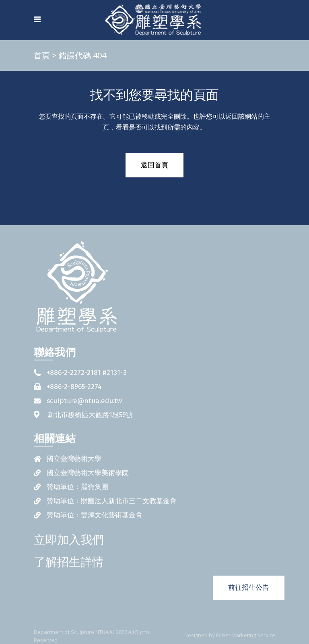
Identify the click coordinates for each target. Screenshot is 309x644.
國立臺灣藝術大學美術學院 (88, 473)
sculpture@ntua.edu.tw (84, 401)
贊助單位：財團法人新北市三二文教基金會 (112, 501)
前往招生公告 (249, 587)
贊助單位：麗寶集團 (77, 487)
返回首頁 (154, 165)
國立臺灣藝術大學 (74, 459)
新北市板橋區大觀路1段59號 (90, 415)
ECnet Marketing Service (246, 635)
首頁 (42, 55)
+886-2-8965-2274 (74, 387)
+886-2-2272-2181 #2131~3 (87, 373)
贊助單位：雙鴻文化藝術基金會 (95, 515)
